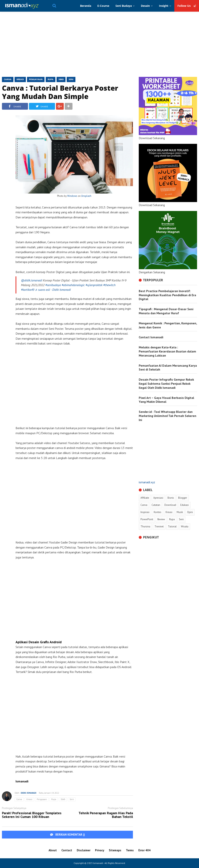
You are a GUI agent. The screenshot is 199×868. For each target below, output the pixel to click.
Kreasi (20, 79)
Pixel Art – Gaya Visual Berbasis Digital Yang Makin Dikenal (166, 400)
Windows (72, 196)
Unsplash (86, 196)
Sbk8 (61, 79)
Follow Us (187, 6)
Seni (71, 79)
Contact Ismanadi (151, 337)
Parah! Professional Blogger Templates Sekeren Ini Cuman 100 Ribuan (32, 815)
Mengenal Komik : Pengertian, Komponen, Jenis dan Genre (168, 325)
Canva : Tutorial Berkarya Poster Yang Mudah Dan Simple (60, 92)
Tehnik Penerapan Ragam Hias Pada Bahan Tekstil (106, 815)
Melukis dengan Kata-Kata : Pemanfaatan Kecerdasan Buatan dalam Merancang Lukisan (167, 351)
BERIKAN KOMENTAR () (68, 835)
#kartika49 (28, 290)
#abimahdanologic (73, 285)
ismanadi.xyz (147, 482)
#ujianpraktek (94, 285)
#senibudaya (53, 285)
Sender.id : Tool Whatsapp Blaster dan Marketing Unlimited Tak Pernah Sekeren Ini (168, 416)
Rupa (51, 79)
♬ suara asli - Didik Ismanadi (53, 290)
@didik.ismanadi (32, 280)
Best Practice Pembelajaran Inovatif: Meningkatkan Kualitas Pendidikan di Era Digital (167, 295)
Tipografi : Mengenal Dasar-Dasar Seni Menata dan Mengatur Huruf (166, 311)
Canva (8, 79)
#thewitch (109, 285)
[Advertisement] (99, 46)
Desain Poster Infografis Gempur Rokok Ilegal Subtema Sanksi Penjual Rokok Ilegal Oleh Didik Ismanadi (166, 384)
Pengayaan (36, 79)
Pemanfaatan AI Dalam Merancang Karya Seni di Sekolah (168, 368)
